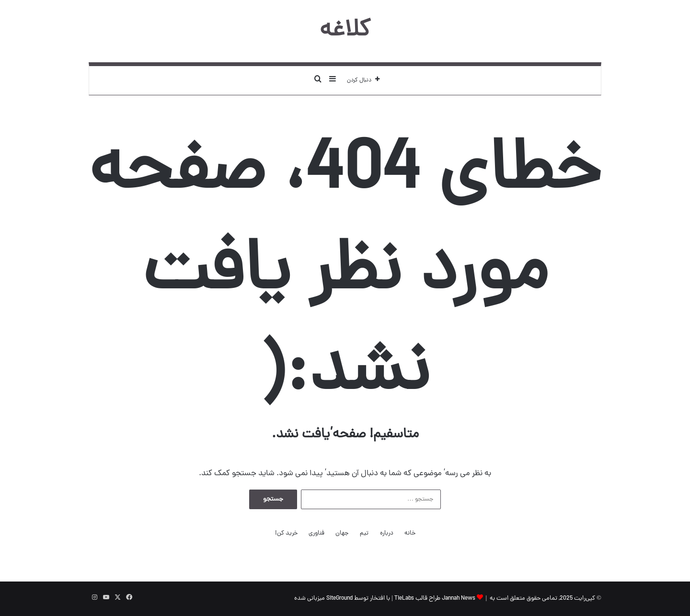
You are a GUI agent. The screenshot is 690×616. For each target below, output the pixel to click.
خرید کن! (286, 533)
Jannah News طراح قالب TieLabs (435, 599)
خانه (410, 533)
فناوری (316, 533)
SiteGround (339, 599)
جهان (342, 533)
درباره (387, 533)
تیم (364, 533)
